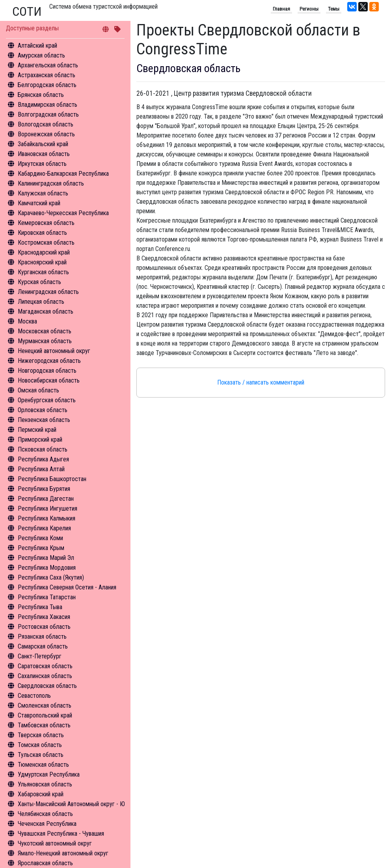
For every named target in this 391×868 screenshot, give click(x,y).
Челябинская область (45, 814)
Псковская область (43, 449)
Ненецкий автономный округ (54, 351)
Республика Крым (41, 548)
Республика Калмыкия (47, 518)
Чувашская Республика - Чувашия (61, 834)
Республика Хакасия (44, 617)
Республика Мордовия (47, 568)
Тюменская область (43, 765)
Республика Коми (40, 538)
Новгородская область (47, 371)
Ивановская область (44, 154)
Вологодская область (46, 124)
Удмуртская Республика (49, 774)
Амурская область (41, 55)
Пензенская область (44, 420)
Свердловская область (47, 686)
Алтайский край (37, 46)
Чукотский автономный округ (55, 843)
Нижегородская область (49, 361)
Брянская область (41, 95)
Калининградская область (51, 183)
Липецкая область (41, 302)
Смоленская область (45, 705)
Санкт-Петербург (40, 656)
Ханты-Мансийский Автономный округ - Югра (75, 804)
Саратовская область (45, 666)
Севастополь (34, 696)
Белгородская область (47, 85)
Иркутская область (42, 164)
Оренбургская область (47, 400)
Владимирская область (47, 105)
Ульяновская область (45, 784)
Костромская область (46, 243)
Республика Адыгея (43, 459)
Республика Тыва (40, 607)
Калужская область (43, 193)
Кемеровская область (46, 223)
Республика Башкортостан (52, 479)
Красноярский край (42, 262)
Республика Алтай (41, 469)
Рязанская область (42, 637)
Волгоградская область (48, 114)
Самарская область (43, 646)
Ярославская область (45, 863)
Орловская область (43, 410)
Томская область (40, 745)
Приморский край (40, 440)
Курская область (39, 282)
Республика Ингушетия (47, 508)
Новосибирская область (49, 380)
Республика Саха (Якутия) (51, 577)
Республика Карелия (44, 528)
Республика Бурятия (44, 489)
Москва (27, 321)
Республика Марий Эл (46, 558)
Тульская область (41, 755)
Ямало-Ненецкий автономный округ (63, 853)
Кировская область (42, 233)
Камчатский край (39, 203)
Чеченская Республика (47, 824)
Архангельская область (48, 65)
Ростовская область (44, 627)
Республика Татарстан (47, 597)
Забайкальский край (43, 144)
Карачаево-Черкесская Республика (63, 213)
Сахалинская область (45, 676)
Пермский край (37, 430)
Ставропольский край (45, 715)
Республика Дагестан (46, 499)
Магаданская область (46, 311)
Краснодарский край (44, 252)
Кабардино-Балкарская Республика (63, 174)
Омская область (38, 390)
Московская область (45, 331)
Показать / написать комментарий (261, 382)
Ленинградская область (48, 292)
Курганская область (43, 272)
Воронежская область (46, 134)
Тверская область (41, 735)
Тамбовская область (44, 725)
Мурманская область (45, 341)
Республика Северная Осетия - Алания (67, 587)
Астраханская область (47, 75)
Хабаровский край (41, 794)
